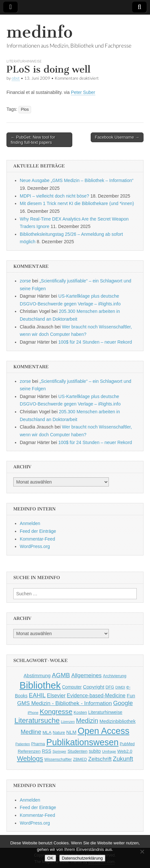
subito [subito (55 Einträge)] (95, 751)
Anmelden (30, 523)
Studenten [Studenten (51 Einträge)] (77, 751)
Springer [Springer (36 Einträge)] (59, 751)
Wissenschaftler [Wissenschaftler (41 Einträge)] (58, 759)
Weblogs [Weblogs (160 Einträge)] (30, 758)
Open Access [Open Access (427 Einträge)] (104, 731)
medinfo (40, 32)
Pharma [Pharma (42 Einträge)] (38, 744)
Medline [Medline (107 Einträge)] (31, 732)
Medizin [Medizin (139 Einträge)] (87, 721)
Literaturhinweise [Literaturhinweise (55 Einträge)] (105, 712)
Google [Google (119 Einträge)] (123, 703)
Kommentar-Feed (37, 539)
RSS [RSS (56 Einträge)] (46, 751)
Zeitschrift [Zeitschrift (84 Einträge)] (100, 759)
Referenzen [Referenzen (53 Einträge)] (29, 751)
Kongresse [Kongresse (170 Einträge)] (56, 711)
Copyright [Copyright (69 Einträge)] (94, 687)
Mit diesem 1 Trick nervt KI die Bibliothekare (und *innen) (77, 203)
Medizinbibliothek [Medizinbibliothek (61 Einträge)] (117, 721)
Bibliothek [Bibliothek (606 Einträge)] (40, 685)
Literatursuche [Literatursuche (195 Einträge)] (37, 720)
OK (50, 858)
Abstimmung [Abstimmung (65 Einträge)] (37, 675)
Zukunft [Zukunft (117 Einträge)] (123, 759)
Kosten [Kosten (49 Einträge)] (80, 712)
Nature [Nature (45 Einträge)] (59, 733)
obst (16, 78)
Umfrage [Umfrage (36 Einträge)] (109, 751)
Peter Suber (83, 92)
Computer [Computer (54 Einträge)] (72, 687)
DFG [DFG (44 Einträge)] (110, 687)
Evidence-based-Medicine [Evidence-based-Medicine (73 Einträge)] (96, 696)
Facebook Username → (117, 137)
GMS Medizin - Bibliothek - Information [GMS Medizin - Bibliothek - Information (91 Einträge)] (64, 703)
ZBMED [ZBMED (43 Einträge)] (80, 759)
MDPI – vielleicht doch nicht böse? (54, 196)
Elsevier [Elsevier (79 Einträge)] (56, 695)
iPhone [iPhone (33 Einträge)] (33, 713)
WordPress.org (35, 546)
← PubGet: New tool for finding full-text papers (33, 140)
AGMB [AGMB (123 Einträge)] (61, 675)
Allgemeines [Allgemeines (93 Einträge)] (87, 675)
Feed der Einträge (38, 531)
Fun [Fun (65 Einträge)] (131, 696)
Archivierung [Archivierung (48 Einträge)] (115, 676)
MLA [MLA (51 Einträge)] (47, 732)
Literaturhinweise (24, 61)
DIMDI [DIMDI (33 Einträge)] (120, 687)
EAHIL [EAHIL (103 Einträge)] (37, 695)
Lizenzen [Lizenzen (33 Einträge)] (68, 722)
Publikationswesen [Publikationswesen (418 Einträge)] (82, 742)
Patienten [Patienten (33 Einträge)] (23, 744)
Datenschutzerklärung (82, 858)
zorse (25, 281)
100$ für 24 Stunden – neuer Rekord (95, 342)
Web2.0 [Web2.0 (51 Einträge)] (125, 751)
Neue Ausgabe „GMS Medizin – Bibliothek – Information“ (77, 180)
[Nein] (142, 851)
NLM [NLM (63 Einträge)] (71, 732)
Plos (25, 109)
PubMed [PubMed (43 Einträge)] (127, 744)
